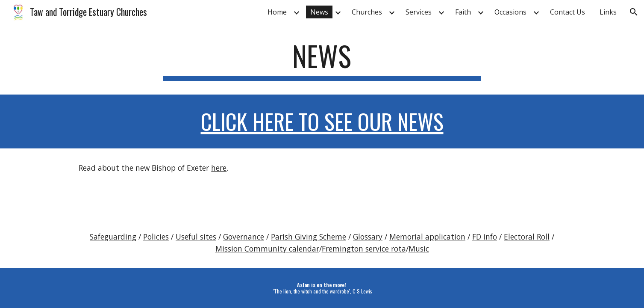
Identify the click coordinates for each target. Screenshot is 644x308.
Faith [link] (463, 12)
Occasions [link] (510, 12)
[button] (634, 12)
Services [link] (419, 12)
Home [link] (277, 12)
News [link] (319, 12)
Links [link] (608, 12)
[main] (322, 60)
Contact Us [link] (568, 12)
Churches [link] (367, 12)
